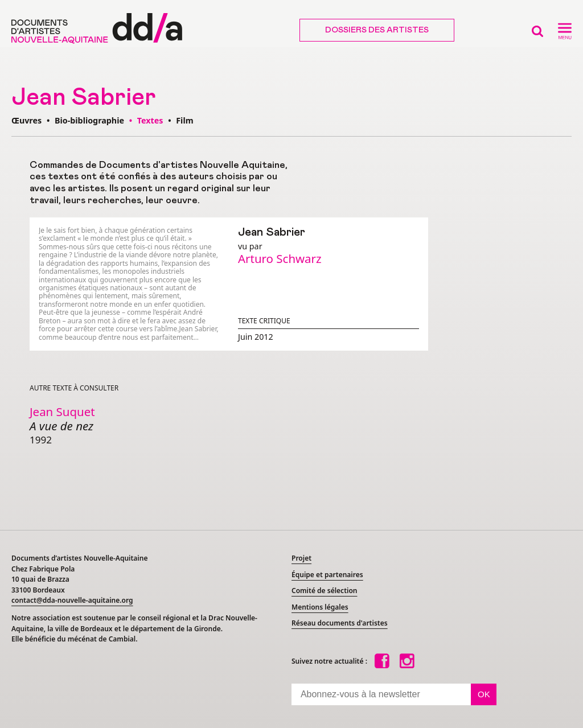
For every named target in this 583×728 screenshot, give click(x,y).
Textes (151, 120)
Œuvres (26, 120)
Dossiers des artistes (377, 30)
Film (184, 120)
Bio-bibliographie (89, 120)
